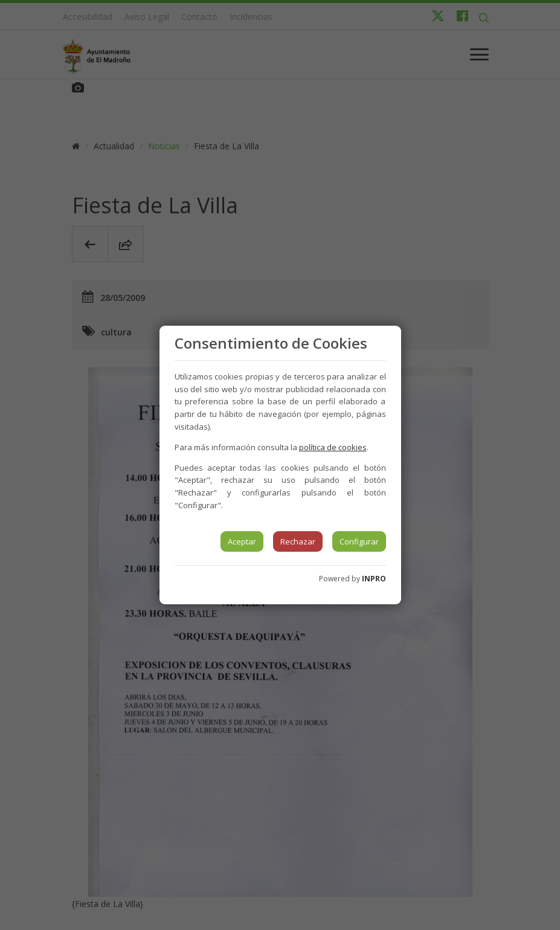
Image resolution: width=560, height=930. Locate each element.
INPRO (374, 579)
